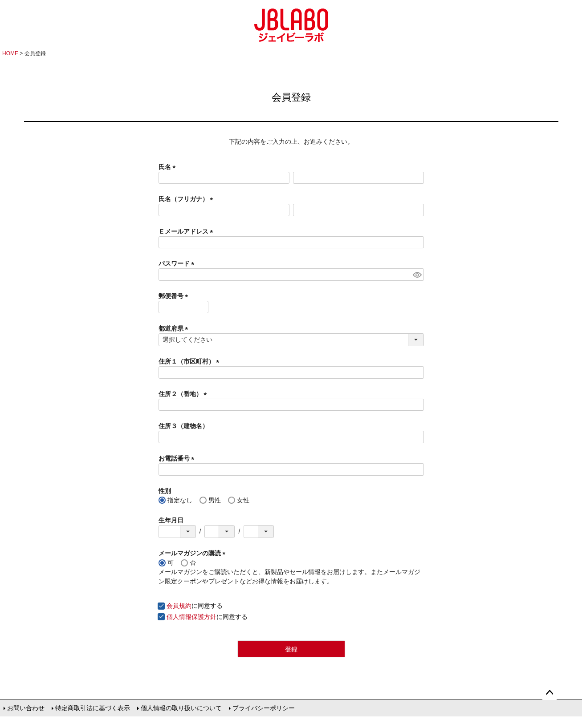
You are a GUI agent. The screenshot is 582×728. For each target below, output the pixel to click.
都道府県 (175, 328)
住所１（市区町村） (191, 361)
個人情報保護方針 (191, 617)
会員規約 (179, 606)
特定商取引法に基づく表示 (93, 708)
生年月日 (171, 520)
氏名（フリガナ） (187, 199)
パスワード (178, 263)
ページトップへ (549, 693)
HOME (10, 53)
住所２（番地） (184, 394)
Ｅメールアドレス (187, 231)
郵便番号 (175, 296)
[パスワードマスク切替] (417, 275)
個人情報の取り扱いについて (181, 708)
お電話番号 (178, 458)
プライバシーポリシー (264, 708)
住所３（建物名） (183, 426)
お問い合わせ (26, 708)
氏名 (169, 167)
